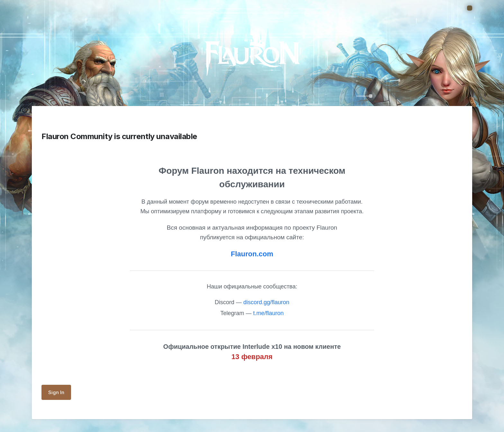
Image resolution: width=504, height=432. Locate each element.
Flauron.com (252, 254)
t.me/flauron (269, 313)
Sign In (56, 392)
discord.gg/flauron (266, 302)
